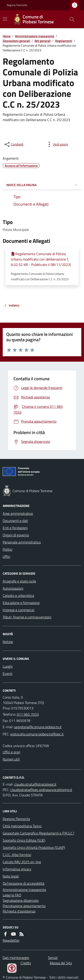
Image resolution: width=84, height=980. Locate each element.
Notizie (8, 642)
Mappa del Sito (61, 963)
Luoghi (8, 666)
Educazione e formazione (21, 603)
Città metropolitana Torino (22, 826)
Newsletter (11, 940)
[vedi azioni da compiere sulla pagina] (57, 144)
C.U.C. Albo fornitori (17, 855)
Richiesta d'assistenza (19, 911)
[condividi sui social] (13, 144)
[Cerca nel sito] (70, 19)
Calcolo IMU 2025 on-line (22, 862)
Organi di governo (16, 535)
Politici (8, 549)
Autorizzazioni (13, 588)
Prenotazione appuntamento (24, 906)
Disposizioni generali (16, 41)
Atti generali (43, 41)
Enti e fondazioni (15, 528)
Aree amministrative (18, 513)
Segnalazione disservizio (21, 900)
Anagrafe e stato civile (19, 581)
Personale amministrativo (22, 542)
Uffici (6, 556)
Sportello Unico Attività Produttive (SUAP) (34, 847)
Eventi (8, 674)
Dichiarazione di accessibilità (24, 883)
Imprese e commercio (18, 610)
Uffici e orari (11, 752)
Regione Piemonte (17, 5)
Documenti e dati (15, 521)
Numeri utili (11, 759)
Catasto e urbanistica (18, 595)
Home (7, 36)
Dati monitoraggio (16, 958)
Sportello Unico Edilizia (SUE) (24, 840)
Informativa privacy (17, 869)
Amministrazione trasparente (35, 36)
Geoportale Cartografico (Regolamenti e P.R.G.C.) (38, 833)
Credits (26, 963)
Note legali (11, 876)
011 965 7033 (28, 714)
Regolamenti (64, 41)
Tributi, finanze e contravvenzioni (27, 617)
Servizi (53, 958)
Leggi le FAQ (12, 895)
